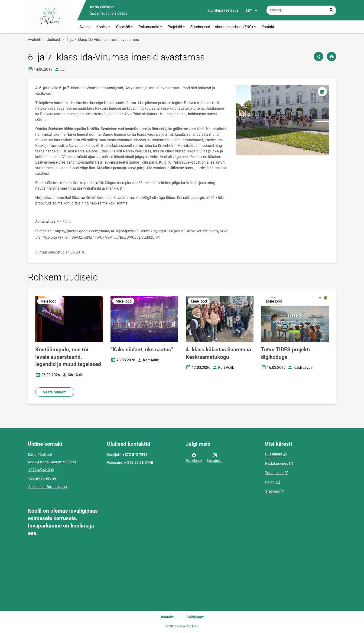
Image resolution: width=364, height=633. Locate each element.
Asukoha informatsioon (48, 487)
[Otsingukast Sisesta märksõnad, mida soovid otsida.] (301, 10)
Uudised (53, 40)
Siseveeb (272, 491)
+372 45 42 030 (41, 470)
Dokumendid (151, 27)
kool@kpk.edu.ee (42, 478)
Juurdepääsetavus (223, 10)
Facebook (194, 458)
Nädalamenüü (277, 463)
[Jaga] (318, 56)
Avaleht (86, 27)
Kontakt (268, 27)
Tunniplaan (274, 473)
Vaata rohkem (55, 392)
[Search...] (331, 10)
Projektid (177, 27)
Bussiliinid (274, 454)
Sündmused (200, 27)
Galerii (270, 482)
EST (252, 11)
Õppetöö (125, 27)
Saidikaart (195, 617)
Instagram (215, 458)
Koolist (104, 27)
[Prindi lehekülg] (331, 56)
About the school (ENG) (236, 27)
